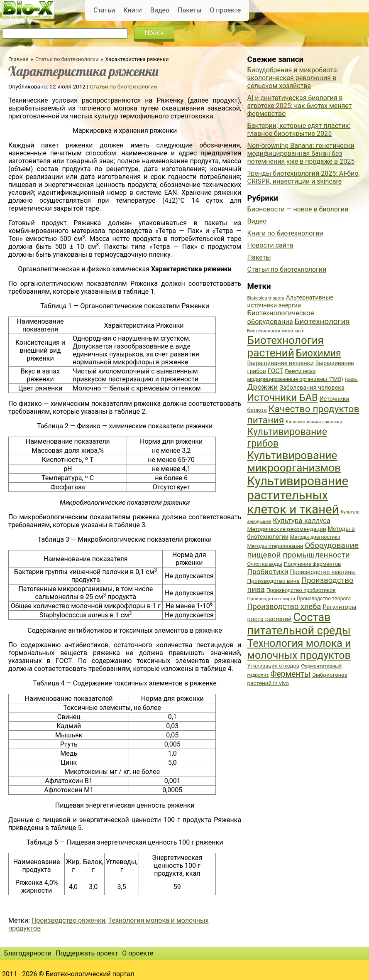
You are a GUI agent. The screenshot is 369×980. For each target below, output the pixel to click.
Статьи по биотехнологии (67, 59)
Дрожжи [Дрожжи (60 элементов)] (263, 387)
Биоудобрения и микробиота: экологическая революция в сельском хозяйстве (293, 78)
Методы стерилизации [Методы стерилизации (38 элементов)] (275, 546)
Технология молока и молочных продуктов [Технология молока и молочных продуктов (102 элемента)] (299, 649)
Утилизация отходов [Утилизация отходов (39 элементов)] (274, 666)
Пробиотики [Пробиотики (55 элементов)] (268, 572)
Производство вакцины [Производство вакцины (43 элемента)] (323, 572)
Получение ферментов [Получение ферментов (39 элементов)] (313, 564)
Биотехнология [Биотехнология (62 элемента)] (322, 322)
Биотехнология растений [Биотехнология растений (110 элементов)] (286, 346)
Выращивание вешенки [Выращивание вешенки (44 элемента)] (281, 363)
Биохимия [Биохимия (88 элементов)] (319, 353)
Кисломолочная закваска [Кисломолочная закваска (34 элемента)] (314, 422)
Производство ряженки (68, 920)
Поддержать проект (87, 953)
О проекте (225, 10)
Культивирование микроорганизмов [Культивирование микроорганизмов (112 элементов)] (294, 462)
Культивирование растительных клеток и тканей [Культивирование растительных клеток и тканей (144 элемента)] (298, 495)
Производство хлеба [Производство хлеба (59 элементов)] (284, 606)
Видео (160, 10)
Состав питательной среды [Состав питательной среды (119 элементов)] (299, 624)
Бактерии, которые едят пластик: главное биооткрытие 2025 (299, 130)
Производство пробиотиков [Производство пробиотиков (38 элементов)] (301, 590)
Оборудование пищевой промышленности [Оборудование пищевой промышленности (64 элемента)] (303, 550)
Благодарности (28, 953)
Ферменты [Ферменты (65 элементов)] (290, 674)
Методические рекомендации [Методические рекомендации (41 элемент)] (287, 529)
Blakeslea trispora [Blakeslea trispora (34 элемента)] (266, 298)
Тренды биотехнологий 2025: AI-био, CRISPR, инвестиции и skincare (304, 177)
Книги (133, 10)
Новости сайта (270, 245)
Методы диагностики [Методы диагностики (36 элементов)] (315, 537)
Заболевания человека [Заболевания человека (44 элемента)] (312, 388)
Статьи (104, 10)
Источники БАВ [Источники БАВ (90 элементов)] (283, 398)
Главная (18, 59)
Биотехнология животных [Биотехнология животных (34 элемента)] (276, 331)
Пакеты (189, 10)
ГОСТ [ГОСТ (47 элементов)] (275, 371)
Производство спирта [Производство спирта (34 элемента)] (271, 599)
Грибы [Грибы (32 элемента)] (351, 379)
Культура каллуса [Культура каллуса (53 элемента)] (302, 521)
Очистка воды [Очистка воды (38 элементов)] (265, 564)
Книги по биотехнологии (285, 233)
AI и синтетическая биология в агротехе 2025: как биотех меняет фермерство (300, 106)
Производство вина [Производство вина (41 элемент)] (274, 581)
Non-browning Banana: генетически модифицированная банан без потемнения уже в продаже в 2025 (301, 154)
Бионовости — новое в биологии (298, 209)
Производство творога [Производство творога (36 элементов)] (324, 599)
